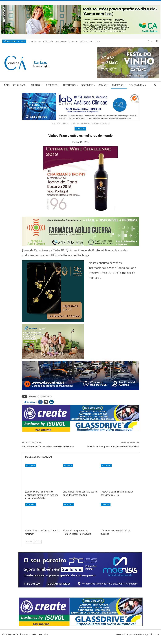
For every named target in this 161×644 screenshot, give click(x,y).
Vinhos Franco (45, 401)
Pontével (33, 401)
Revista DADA (136, 85)
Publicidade (48, 41)
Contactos (73, 41)
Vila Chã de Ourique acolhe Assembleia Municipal (113, 451)
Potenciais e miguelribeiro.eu (146, 639)
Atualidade (19, 85)
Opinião (102, 85)
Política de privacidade (90, 41)
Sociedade (87, 85)
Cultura (36, 85)
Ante (29, 546)
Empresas (118, 85)
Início (7, 85)
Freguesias (69, 85)
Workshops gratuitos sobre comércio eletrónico (48, 451)
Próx (38, 546)
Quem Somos (35, 41)
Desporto (52, 85)
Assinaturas (61, 41)
